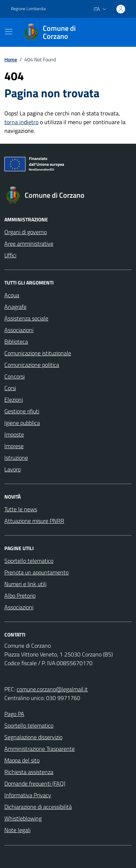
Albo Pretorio (20, 595)
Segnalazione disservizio (33, 737)
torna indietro (21, 122)
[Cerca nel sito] (116, 32)
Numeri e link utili (25, 584)
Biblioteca (16, 341)
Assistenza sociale (26, 318)
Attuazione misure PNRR (34, 521)
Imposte (14, 434)
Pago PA (14, 714)
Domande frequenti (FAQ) (35, 783)
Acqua (12, 295)
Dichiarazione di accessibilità (38, 807)
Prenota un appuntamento (36, 572)
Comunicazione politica (32, 365)
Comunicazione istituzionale (38, 353)
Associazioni (19, 330)
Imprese (14, 446)
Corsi (10, 388)
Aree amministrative (29, 243)
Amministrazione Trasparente (40, 749)
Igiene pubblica (22, 423)
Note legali (17, 830)
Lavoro (13, 469)
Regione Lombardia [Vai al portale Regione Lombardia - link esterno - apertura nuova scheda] (28, 9)
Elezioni (14, 400)
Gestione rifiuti (22, 411)
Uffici (10, 255)
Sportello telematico (29, 561)
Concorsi (15, 376)
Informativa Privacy (28, 795)
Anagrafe (15, 307)
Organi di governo (26, 232)
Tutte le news (21, 509)
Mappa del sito (22, 760)
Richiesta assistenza (29, 772)
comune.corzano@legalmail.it (52, 689)
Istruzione (16, 458)
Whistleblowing (23, 818)
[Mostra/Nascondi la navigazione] (9, 32)
